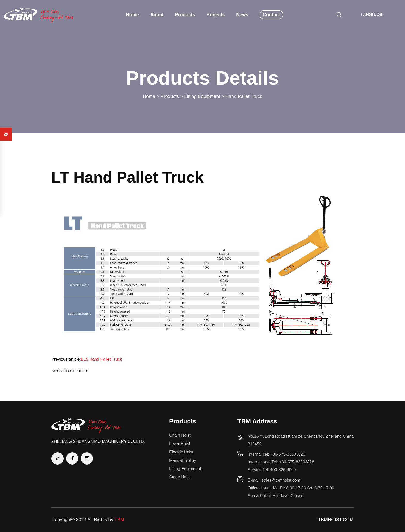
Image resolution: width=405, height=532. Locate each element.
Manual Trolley (183, 461)
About (157, 15)
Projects (216, 15)
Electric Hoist (181, 452)
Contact (271, 15)
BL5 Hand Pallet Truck (101, 359)
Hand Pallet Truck (244, 96)
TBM (119, 520)
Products (185, 15)
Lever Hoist (180, 444)
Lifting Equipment (202, 96)
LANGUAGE (372, 15)
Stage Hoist (180, 477)
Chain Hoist (180, 435)
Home (133, 15)
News (242, 15)
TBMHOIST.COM (336, 520)
